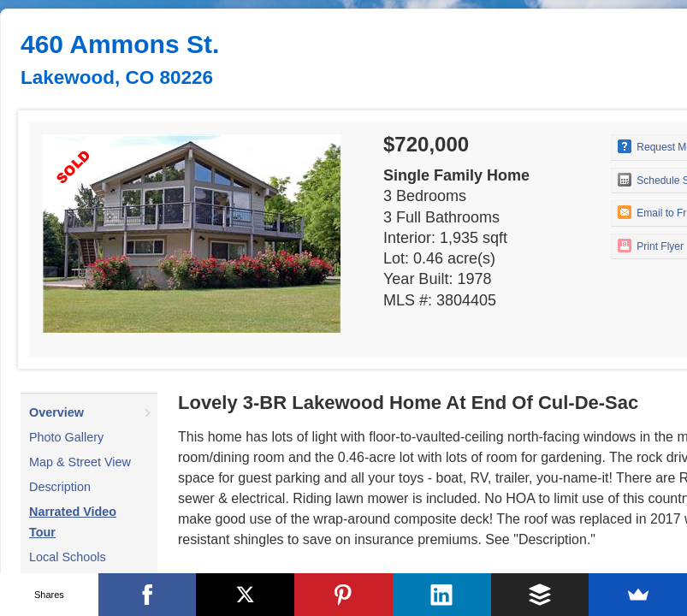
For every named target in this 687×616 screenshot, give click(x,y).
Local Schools (68, 557)
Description (60, 487)
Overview (56, 412)
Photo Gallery (66, 437)
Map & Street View (80, 462)
